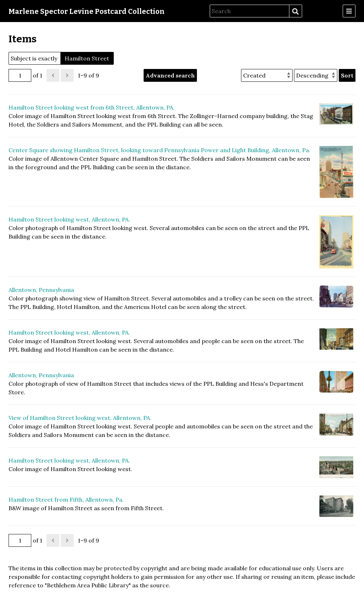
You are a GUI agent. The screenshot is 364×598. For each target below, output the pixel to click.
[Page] (20, 75)
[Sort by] (267, 75)
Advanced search (170, 75)
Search (295, 11)
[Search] (250, 11)
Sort (347, 75)
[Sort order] (316, 75)
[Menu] (349, 11)
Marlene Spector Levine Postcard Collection (87, 11)
